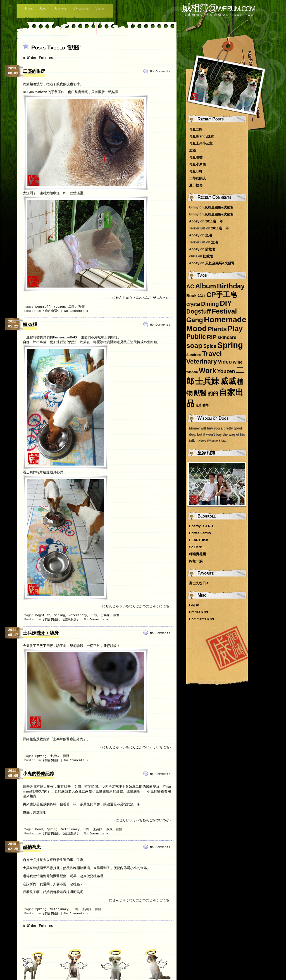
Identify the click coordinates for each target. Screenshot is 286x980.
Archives (61, 8)
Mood (39, 829)
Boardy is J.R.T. (202, 526)
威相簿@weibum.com (218, 8)
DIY (226, 303)
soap (194, 346)
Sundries (194, 355)
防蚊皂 (210, 249)
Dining (210, 304)
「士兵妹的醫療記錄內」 (68, 739)
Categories (81, 8)
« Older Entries (38, 58)
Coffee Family (200, 533)
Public (196, 337)
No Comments (160, 72)
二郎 (71, 307)
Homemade (225, 320)
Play (235, 329)
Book (191, 296)
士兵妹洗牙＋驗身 (41, 633)
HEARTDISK (199, 540)
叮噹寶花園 (197, 554)
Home (29, 8)
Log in (194, 605)
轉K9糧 (30, 325)
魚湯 (209, 235)
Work (208, 371)
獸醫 (82, 307)
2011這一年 (214, 221)
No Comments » (76, 311)
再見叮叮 (196, 171)
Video (225, 362)
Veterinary (78, 615)
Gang (195, 320)
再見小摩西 (197, 164)
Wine (238, 362)
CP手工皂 (222, 295)
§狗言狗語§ (51, 311)
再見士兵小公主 (201, 143)
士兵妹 (105, 615)
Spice (210, 346)
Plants (217, 329)
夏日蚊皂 (196, 185)
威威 (109, 829)
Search (100, 8)
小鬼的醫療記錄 (39, 774)
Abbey (194, 221)
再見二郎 (196, 129)
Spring (59, 615)
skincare (227, 337)
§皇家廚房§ (70, 620)
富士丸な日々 (199, 583)
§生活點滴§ (70, 834)
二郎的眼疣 (34, 72)
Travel (212, 354)
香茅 (206, 405)
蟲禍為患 (32, 847)
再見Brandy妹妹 (202, 136)
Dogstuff (43, 307)
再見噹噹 (196, 157)
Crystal (193, 304)
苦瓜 (198, 405)
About (44, 8)
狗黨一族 (196, 561)
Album (206, 286)
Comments (202, 619)
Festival (224, 311)
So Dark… (197, 547)
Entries (199, 612)
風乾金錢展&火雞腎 (219, 207)
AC (190, 286)
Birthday (231, 286)
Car (202, 296)
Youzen (59, 307)
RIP (212, 337)
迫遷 (192, 150)
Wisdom (192, 372)
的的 (213, 393)
